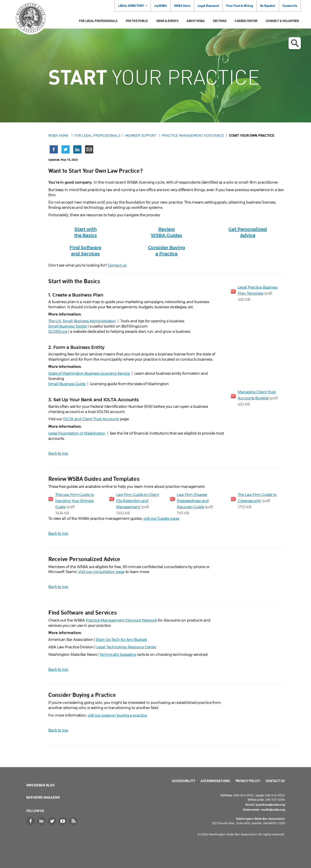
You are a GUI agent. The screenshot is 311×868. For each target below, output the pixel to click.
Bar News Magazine (43, 797)
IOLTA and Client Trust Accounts (91, 419)
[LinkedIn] (42, 821)
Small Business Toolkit (68, 326)
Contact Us (290, 6)
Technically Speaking (118, 655)
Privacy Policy (248, 781)
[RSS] (74, 821)
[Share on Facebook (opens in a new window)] (54, 149)
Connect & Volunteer (282, 21)
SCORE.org (58, 332)
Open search (295, 43)
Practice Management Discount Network (121, 620)
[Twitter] (53, 821)
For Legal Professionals (98, 21)
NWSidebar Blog (40, 785)
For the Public (137, 21)
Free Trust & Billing (240, 6)
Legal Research (208, 6)
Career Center (246, 21)
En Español (268, 6)
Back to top (58, 453)
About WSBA (196, 21)
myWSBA (160, 6)
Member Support (141, 135)
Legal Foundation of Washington (77, 433)
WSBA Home (59, 135)
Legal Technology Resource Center (126, 647)
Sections (220, 21)
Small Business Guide (67, 384)
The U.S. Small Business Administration (82, 321)
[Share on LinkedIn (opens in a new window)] (77, 149)
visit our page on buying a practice (117, 715)
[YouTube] (63, 821)
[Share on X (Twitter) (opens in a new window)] (66, 149)
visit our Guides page (161, 519)
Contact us (117, 265)
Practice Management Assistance (193, 135)
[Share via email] (89, 149)
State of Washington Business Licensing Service (89, 373)
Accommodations (215, 781)
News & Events (167, 21)
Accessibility (184, 781)
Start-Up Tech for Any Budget (121, 640)
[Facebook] (31, 821)
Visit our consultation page (101, 572)
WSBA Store (182, 6)
